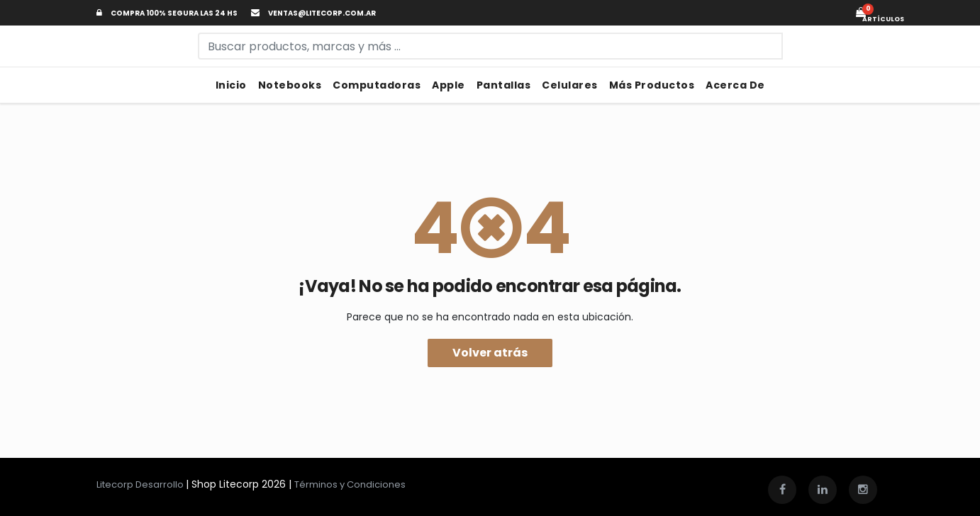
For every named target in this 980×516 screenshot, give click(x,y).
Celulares (570, 85)
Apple (449, 85)
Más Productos (652, 85)
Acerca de (735, 85)
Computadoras (377, 85)
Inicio (231, 85)
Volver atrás (490, 353)
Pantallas (504, 85)
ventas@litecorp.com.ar (313, 13)
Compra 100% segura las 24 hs (167, 13)
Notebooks (290, 85)
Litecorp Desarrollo (141, 484)
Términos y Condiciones (350, 484)
